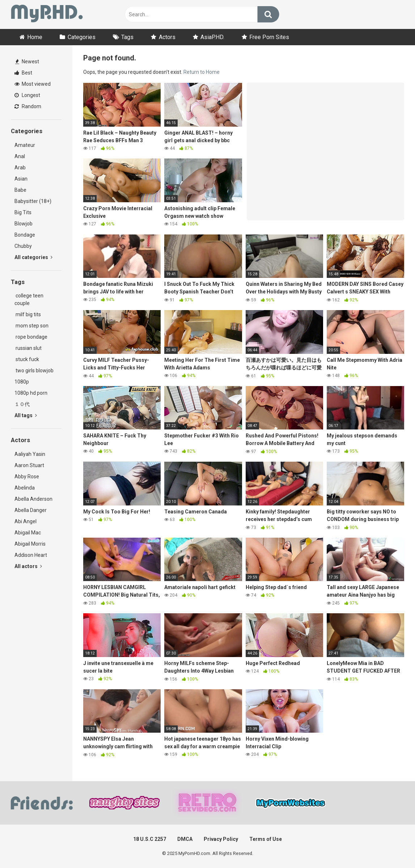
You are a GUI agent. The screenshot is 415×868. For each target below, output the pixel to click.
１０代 (22, 404)
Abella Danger (31, 510)
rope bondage (31, 337)
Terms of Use (266, 839)
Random (28, 106)
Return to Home (202, 72)
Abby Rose (27, 477)
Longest (27, 95)
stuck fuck (27, 359)
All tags (26, 415)
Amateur (25, 145)
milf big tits (28, 314)
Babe (20, 190)
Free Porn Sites (269, 37)
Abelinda (25, 488)
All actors (28, 566)
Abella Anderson (33, 499)
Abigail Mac (28, 533)
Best (23, 73)
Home (35, 37)
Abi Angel (26, 521)
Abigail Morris (30, 544)
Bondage (25, 235)
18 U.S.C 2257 (150, 839)
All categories (33, 257)
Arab (20, 168)
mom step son (31, 326)
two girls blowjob (34, 371)
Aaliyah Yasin (30, 454)
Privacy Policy (221, 839)
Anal (20, 156)
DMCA (185, 839)
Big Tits (23, 212)
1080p (22, 382)
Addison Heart (31, 555)
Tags (127, 37)
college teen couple (29, 299)
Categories (82, 37)
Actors (167, 37)
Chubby (23, 246)
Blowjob (24, 224)
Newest (27, 62)
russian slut (28, 348)
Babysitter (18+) (33, 201)
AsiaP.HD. (212, 37)
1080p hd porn (31, 393)
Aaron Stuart (29, 465)
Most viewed (33, 84)
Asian (21, 179)
